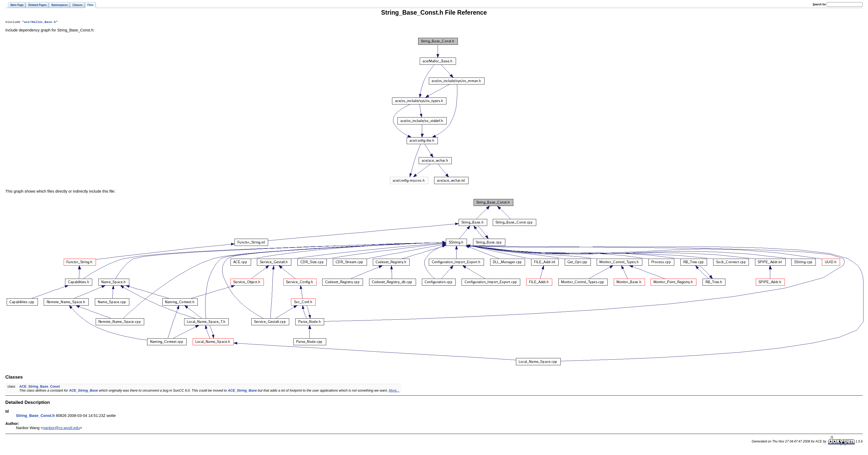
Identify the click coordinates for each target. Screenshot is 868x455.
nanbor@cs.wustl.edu (61, 428)
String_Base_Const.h (35, 416)
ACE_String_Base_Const (39, 387)
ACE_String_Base (84, 391)
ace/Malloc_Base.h (40, 22)
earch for (819, 4)
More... (394, 391)
